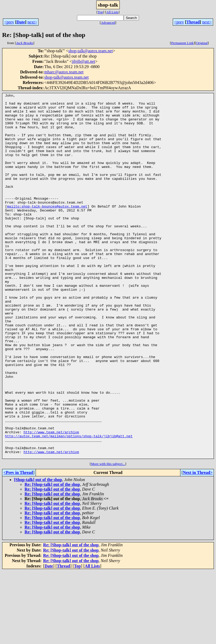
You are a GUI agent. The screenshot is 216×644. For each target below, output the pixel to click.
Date (21, 22)
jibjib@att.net (83, 61)
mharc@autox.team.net (64, 72)
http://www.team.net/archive (51, 500)
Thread (193, 22)
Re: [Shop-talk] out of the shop (52, 557)
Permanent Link (183, 43)
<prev (9, 22)
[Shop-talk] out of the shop (38, 553)
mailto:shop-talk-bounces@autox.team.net (47, 229)
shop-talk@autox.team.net (90, 51)
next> (32, 22)
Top (100, 12)
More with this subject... (108, 537)
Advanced (108, 23)
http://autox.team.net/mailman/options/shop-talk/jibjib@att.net (69, 505)
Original (202, 43)
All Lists (112, 12)
